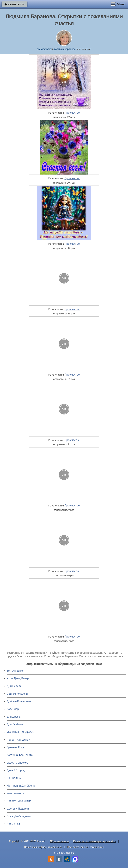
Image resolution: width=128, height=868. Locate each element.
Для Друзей (14, 717)
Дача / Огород (16, 770)
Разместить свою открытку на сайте (95, 841)
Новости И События (19, 801)
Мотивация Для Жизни (21, 786)
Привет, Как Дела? (18, 740)
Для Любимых (16, 724)
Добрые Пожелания (19, 701)
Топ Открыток (15, 671)
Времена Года (15, 747)
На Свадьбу (14, 778)
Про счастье (72, 113)
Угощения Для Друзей (20, 732)
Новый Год (13, 824)
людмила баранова (64, 49)
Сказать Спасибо (17, 763)
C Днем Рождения (18, 694)
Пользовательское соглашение (85, 847)
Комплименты (16, 793)
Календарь (13, 709)
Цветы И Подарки (18, 809)
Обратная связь (59, 841)
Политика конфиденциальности (43, 847)
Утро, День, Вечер (18, 678)
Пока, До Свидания (19, 816)
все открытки (14, 4)
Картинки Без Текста (20, 755)
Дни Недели (14, 686)
